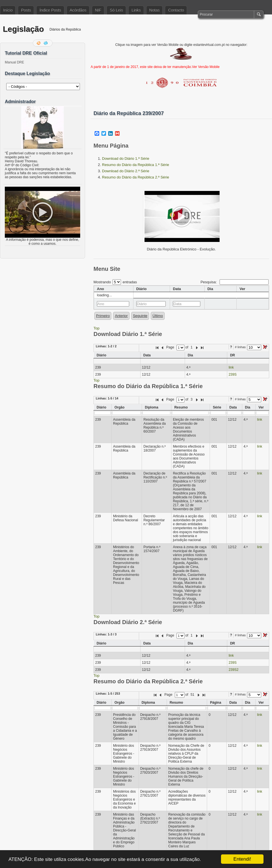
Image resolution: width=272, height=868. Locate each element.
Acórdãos (78, 10)
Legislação (23, 29)
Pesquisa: (235, 282)
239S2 (234, 670)
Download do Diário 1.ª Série (126, 159)
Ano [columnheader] (100, 289)
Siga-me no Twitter (46, 43)
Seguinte (140, 316)
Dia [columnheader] (210, 289)
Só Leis (116, 10)
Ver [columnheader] (242, 289)
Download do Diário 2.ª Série (126, 171)
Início (8, 10)
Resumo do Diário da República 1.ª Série (136, 165)
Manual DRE (14, 62)
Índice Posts (50, 10)
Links (136, 10)
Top (96, 328)
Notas (155, 10)
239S (233, 375)
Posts (26, 10)
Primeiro (103, 316)
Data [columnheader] (177, 289)
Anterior (121, 316)
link (231, 367)
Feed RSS (39, 43)
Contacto (176, 10)
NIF (98, 10)
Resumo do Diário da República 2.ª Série (136, 177)
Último (158, 316)
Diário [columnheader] (142, 289)
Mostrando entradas (115, 282)
